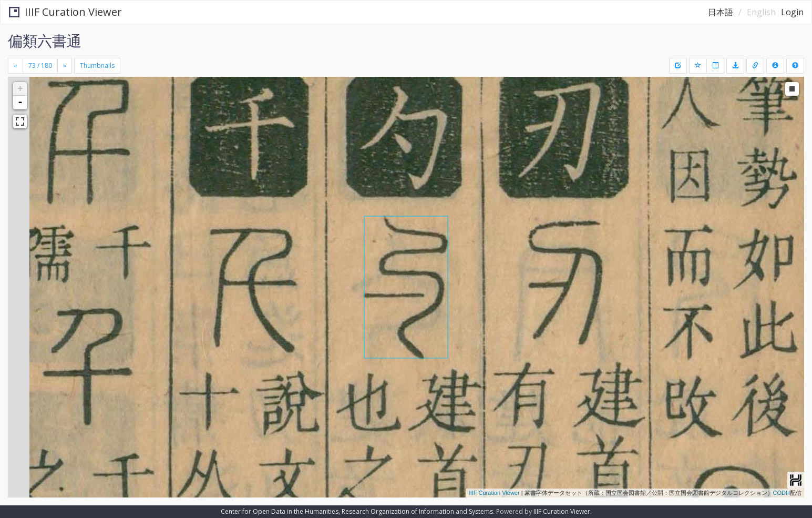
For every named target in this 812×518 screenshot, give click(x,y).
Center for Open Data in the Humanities (280, 511)
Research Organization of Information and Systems (417, 511)
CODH (782, 493)
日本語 (721, 12)
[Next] (65, 66)
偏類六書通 (45, 40)
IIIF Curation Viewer (65, 12)
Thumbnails (97, 65)
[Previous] (16, 66)
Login (792, 12)
